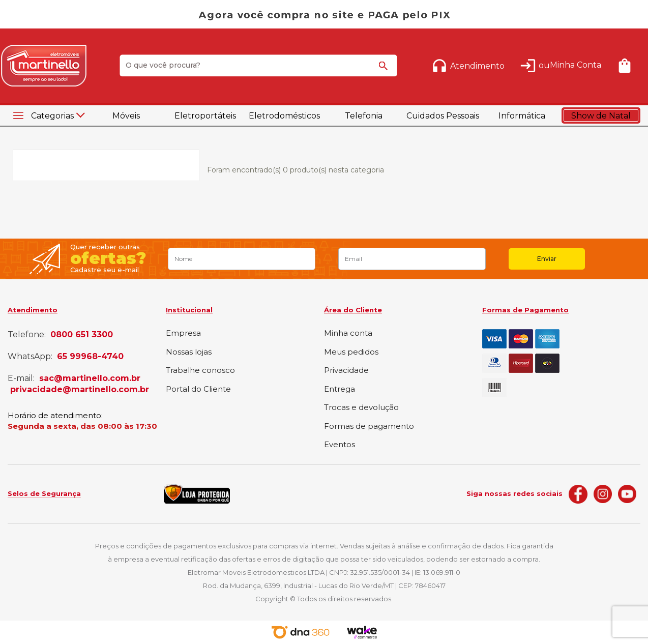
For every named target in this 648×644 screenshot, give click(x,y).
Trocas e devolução (361, 408)
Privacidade (346, 371)
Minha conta (348, 333)
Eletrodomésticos (284, 116)
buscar (385, 70)
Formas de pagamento (369, 427)
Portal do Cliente (198, 389)
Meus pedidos (351, 352)
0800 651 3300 (82, 335)
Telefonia (364, 116)
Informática (522, 116)
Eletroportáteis (205, 116)
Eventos (340, 445)
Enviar (547, 259)
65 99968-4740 (90, 357)
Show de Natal (601, 116)
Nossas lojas (189, 352)
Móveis (126, 116)
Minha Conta (576, 65)
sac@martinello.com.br (90, 378)
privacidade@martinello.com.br (80, 390)
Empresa (183, 333)
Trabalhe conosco (200, 371)
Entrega (340, 389)
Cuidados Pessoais (443, 116)
